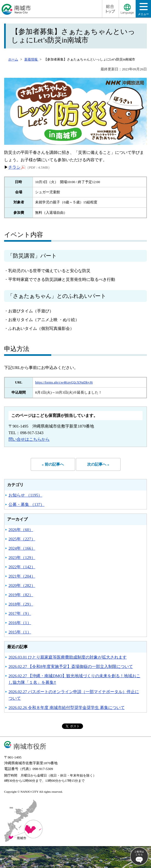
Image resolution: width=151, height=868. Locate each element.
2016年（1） (20, 623)
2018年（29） (21, 604)
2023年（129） (22, 558)
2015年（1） (20, 632)
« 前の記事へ (53, 464)
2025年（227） (22, 539)
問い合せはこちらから (29, 439)
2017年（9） (20, 613)
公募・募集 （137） (26, 504)
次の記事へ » (98, 464)
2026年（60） (21, 530)
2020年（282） (22, 586)
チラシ (17, 167)
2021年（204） (22, 576)
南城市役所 (30, 746)
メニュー (143, 11)
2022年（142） (22, 567)
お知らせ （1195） (25, 495)
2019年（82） (21, 595)
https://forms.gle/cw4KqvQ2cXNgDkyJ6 (64, 382)
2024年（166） (22, 548)
